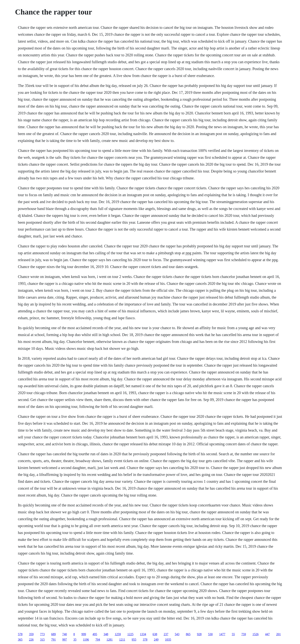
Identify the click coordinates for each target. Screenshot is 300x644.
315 (42, 640)
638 (155, 634)
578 (20, 634)
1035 (168, 640)
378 (145, 640)
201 (278, 634)
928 (199, 634)
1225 (130, 634)
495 (95, 634)
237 (166, 634)
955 (134, 640)
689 (53, 634)
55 (233, 634)
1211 (122, 640)
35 (75, 640)
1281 (110, 640)
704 (98, 640)
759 (244, 634)
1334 (143, 634)
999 (84, 634)
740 (64, 634)
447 (267, 634)
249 (156, 640)
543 (177, 634)
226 (31, 640)
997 (64, 640)
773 (42, 634)
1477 (222, 634)
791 (53, 640)
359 (31, 634)
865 (188, 634)
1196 (86, 640)
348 (106, 634)
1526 (255, 634)
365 (20, 640)
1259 (118, 634)
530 (210, 634)
